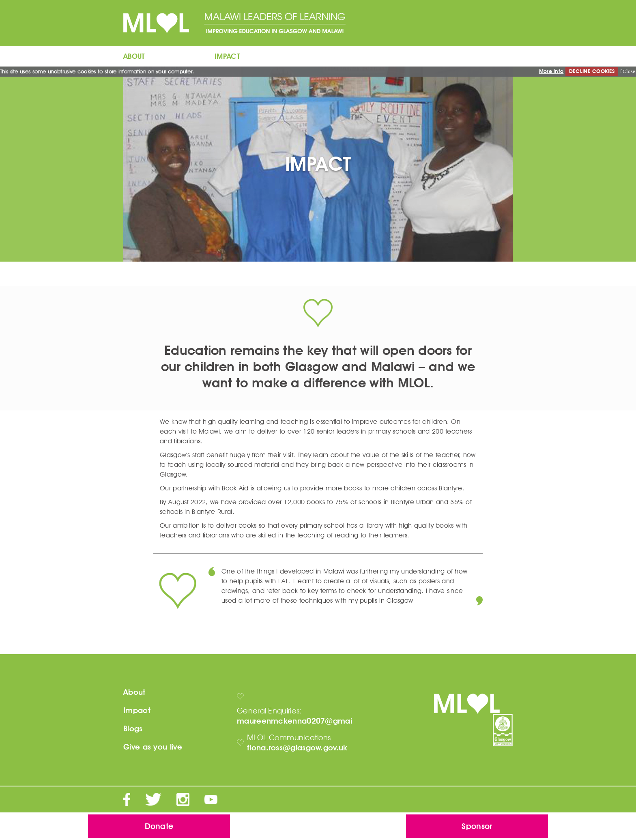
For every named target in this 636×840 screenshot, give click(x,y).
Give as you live (153, 747)
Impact (137, 710)
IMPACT (227, 56)
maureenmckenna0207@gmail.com (305, 721)
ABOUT (134, 56)
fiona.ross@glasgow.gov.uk (297, 748)
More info (551, 71)
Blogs (133, 729)
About (134, 692)
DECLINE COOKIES (592, 71)
